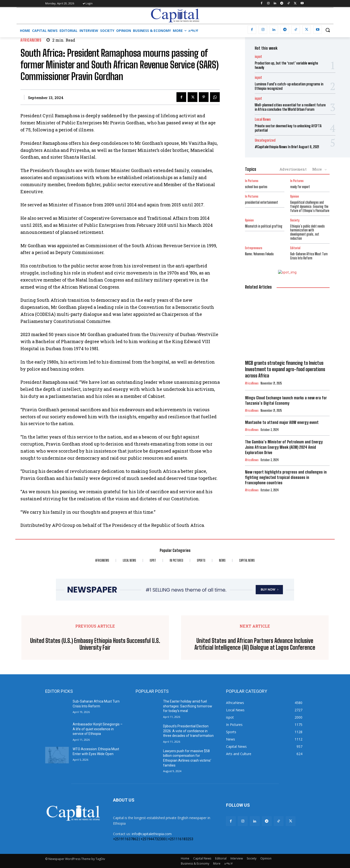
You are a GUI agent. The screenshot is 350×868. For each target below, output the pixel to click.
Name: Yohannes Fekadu (259, 254)
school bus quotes (256, 187)
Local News (263, 119)
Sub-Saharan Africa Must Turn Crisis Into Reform (309, 256)
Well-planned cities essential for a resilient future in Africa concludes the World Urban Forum (290, 107)
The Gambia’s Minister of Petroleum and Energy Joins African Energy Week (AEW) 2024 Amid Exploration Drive (284, 447)
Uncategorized (265, 140)
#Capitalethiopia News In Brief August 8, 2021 (287, 147)
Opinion (295, 196)
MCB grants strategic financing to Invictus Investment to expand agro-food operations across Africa (285, 369)
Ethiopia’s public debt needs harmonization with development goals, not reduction (307, 232)
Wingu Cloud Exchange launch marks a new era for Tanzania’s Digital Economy (286, 400)
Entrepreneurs (254, 248)
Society (295, 220)
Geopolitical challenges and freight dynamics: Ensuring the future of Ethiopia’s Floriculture (310, 206)
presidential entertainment (262, 202)
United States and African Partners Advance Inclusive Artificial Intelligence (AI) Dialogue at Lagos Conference (255, 644)
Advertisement (293, 169)
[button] (328, 30)
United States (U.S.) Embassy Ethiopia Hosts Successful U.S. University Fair (95, 644)
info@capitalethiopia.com (152, 834)
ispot (258, 57)
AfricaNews (31, 40)
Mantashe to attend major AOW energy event (282, 422)
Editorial (295, 248)
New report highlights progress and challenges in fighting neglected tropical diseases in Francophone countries (286, 477)
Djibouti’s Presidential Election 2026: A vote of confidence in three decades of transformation (188, 731)
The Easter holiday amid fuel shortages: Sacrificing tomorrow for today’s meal (188, 706)
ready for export (300, 187)
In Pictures (252, 181)
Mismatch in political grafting (264, 226)
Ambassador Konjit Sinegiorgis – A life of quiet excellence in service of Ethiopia (98, 729)
